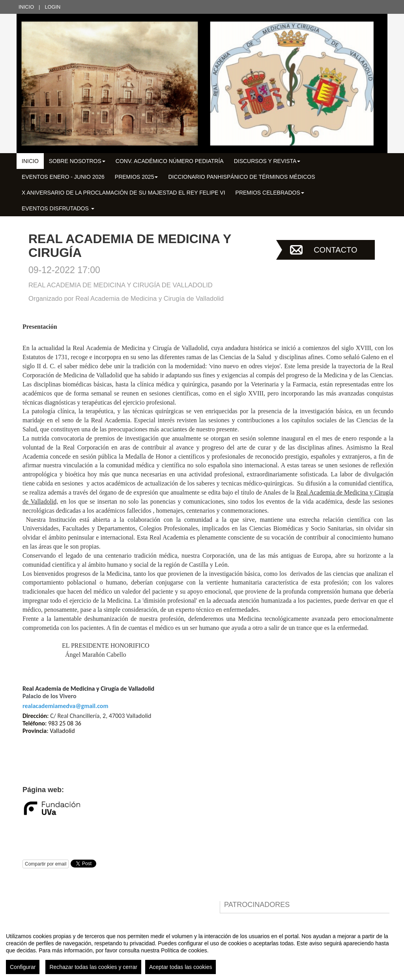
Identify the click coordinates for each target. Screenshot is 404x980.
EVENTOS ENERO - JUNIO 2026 (63, 177)
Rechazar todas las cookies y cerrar (93, 967)
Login (52, 7)
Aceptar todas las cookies (181, 967)
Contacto (335, 250)
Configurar (23, 967)
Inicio (26, 7)
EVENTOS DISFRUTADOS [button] (58, 208)
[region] (202, 950)
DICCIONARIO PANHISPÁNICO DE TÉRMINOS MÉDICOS (241, 177)
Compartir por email (46, 864)
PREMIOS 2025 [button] (137, 177)
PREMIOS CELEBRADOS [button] (270, 193)
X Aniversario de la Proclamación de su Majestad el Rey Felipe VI (123, 193)
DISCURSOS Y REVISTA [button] (267, 161)
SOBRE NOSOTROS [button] (77, 161)
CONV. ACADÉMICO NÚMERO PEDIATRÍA (170, 161)
